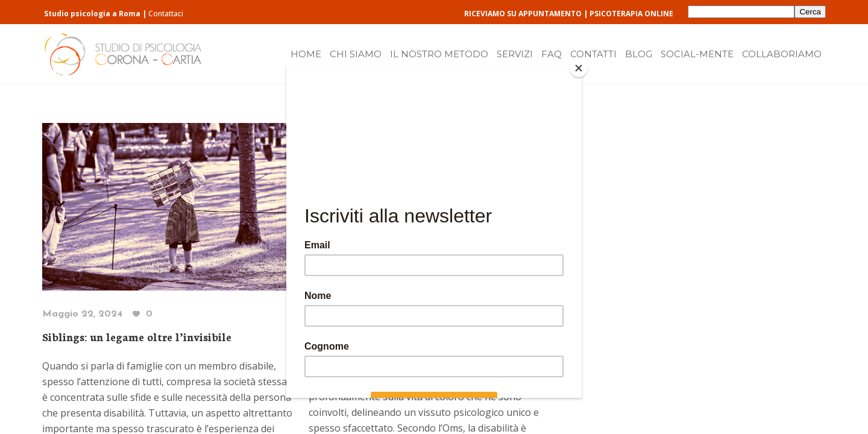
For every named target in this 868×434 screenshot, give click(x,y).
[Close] (579, 68)
